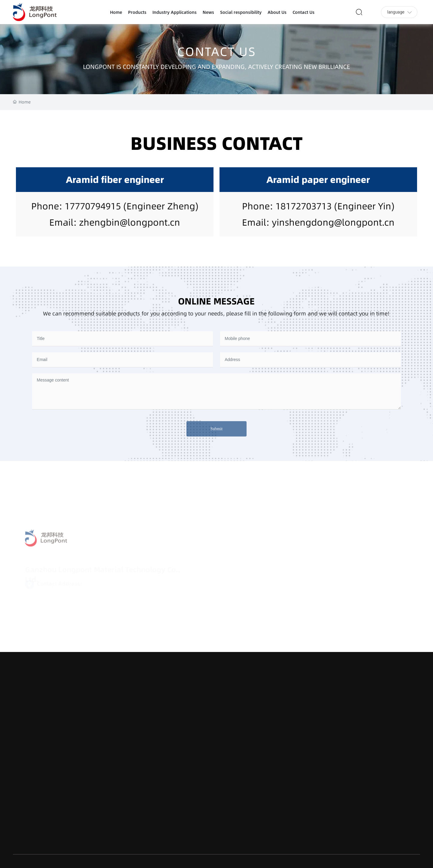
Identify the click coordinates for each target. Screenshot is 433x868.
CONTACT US (217, 52)
